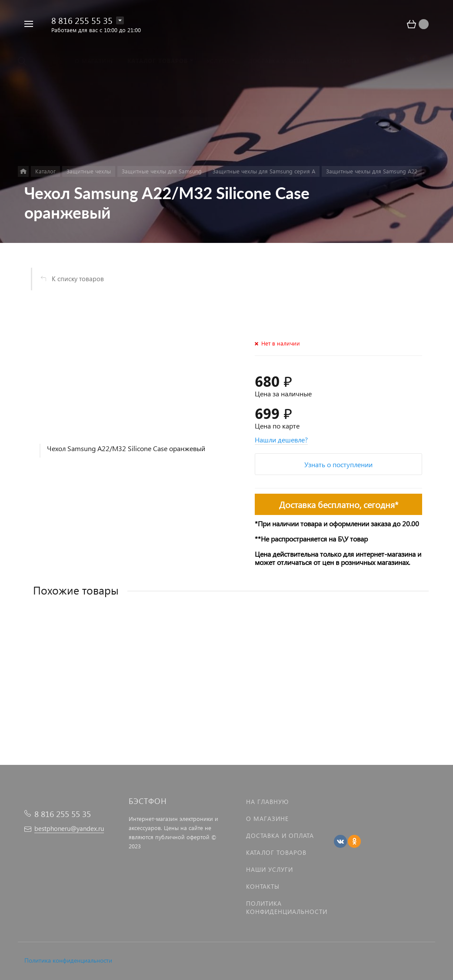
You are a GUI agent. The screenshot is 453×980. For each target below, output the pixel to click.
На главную (267, 802)
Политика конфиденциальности (68, 960)
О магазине (267, 819)
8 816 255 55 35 (82, 20)
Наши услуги (270, 869)
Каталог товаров (276, 852)
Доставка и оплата (280, 835)
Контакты (263, 886)
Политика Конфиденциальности (287, 907)
